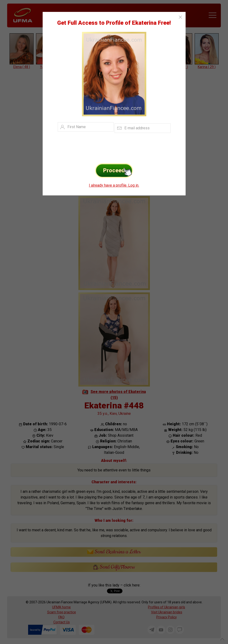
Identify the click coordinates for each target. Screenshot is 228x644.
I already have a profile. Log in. (114, 185)
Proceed (118, 171)
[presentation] (107, 147)
